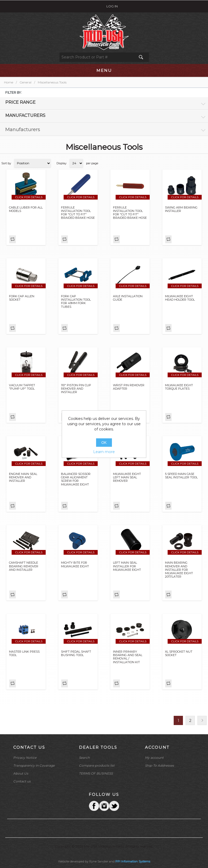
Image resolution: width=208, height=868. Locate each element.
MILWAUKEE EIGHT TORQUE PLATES (179, 387)
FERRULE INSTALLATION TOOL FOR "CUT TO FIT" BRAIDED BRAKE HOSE (78, 213)
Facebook (94, 806)
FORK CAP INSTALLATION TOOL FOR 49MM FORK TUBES (76, 302)
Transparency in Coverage (34, 765)
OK (104, 443)
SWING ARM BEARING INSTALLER (181, 209)
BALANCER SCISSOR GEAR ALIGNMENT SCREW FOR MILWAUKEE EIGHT (76, 479)
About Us (21, 773)
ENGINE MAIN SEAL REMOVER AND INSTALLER (23, 477)
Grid (194, 163)
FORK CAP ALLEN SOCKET (22, 298)
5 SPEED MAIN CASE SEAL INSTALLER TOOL (181, 476)
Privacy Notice (25, 758)
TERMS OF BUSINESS (96, 773)
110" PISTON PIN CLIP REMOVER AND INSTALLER (76, 389)
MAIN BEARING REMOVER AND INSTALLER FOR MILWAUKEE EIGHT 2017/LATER (179, 570)
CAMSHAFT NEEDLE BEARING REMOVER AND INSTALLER (24, 566)
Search (84, 758)
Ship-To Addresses (159, 765)
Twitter (104, 806)
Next (202, 720)
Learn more (104, 452)
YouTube (114, 806)
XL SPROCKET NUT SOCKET (179, 653)
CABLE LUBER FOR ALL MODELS (26, 209)
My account (154, 758)
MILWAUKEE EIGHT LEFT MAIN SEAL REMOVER (127, 477)
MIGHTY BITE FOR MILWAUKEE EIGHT (75, 564)
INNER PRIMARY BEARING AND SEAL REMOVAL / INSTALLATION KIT (128, 657)
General (25, 82)
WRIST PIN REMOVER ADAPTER (129, 387)
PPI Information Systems (133, 861)
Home (9, 82)
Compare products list (97, 765)
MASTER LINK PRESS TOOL (24, 653)
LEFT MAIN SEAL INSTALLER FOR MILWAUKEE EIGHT (127, 566)
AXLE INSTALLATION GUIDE (128, 298)
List (204, 163)
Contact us (22, 781)
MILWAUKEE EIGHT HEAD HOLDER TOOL (180, 298)
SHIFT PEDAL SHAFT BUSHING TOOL (76, 653)
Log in (112, 6)
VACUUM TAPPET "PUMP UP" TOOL (22, 387)
